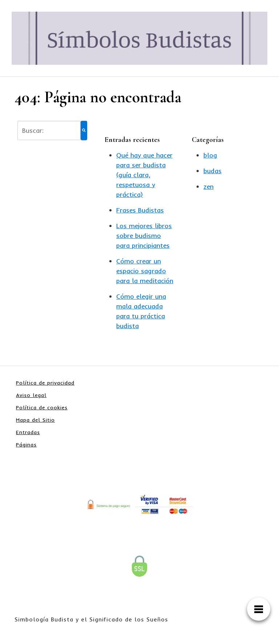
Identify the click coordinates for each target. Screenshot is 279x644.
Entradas (28, 432)
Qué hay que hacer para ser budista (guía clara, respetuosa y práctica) (144, 175)
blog (210, 155)
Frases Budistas (140, 210)
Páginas (26, 445)
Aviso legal (31, 395)
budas (213, 171)
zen (209, 186)
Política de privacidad (45, 383)
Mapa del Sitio (35, 420)
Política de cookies (42, 408)
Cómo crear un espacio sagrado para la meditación (145, 271)
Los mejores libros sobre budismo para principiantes (144, 236)
